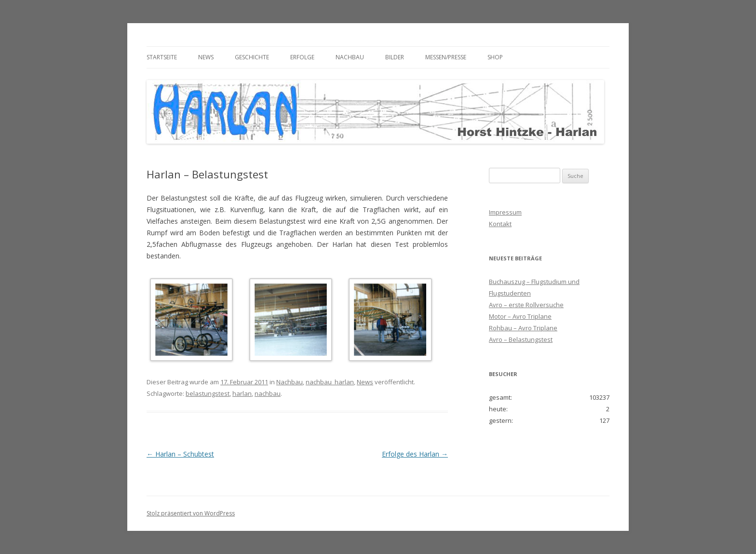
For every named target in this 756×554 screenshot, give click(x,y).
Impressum (505, 212)
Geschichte (252, 57)
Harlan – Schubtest (180, 454)
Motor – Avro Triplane (520, 316)
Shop (495, 57)
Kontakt (500, 224)
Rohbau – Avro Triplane (523, 328)
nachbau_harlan (330, 382)
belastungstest (208, 393)
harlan (242, 393)
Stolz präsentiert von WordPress (191, 513)
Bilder (395, 57)
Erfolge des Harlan (415, 454)
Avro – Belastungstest (521, 339)
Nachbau (350, 57)
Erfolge (302, 57)
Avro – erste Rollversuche (526, 305)
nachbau (268, 393)
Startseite (162, 57)
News (206, 57)
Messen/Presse (446, 57)
